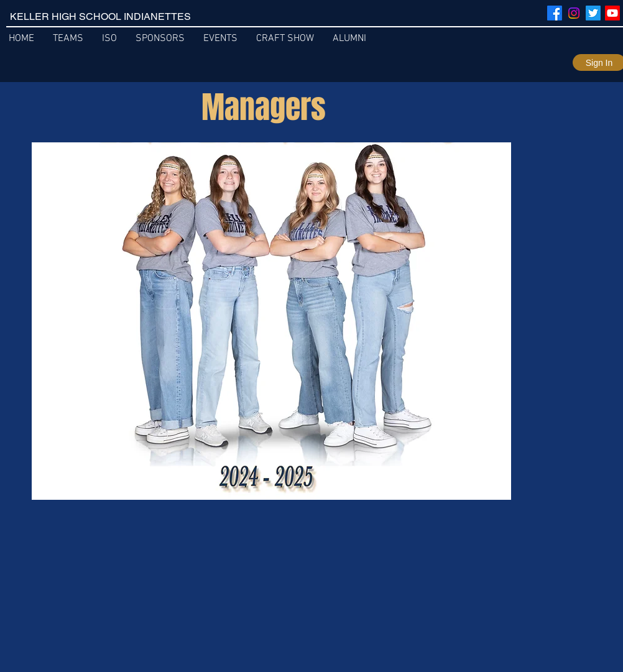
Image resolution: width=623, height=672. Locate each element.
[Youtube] (612, 13)
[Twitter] (593, 13)
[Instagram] (574, 13)
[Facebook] (555, 13)
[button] (349, 39)
